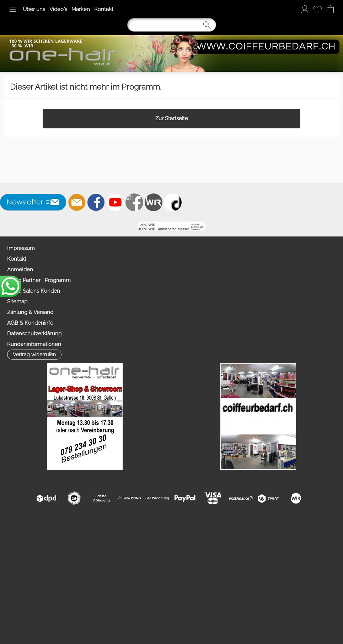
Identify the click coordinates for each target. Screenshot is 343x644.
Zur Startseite (172, 118)
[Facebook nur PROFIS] (134, 202)
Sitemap (17, 302)
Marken (81, 9)
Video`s (58, 9)
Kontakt (104, 9)
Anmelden (20, 270)
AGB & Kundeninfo (30, 323)
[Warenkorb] (330, 9)
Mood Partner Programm (39, 280)
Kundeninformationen (34, 344)
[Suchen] (172, 25)
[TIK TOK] (173, 202)
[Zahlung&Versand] (154, 202)
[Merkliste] (317, 9)
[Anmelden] (305, 9)
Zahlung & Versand (30, 312)
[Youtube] (115, 202)
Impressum (21, 248)
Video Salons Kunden (34, 291)
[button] (13, 9)
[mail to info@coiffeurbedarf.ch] (77, 202)
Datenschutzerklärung (34, 334)
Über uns (34, 9)
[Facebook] (96, 202)
